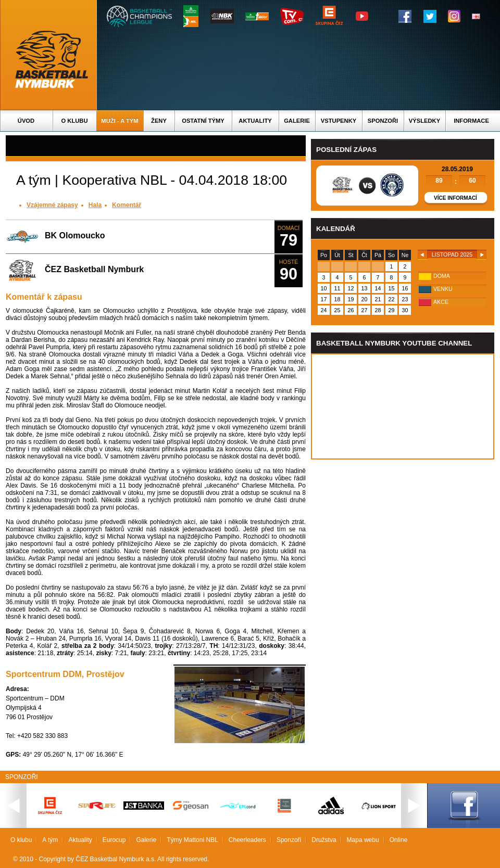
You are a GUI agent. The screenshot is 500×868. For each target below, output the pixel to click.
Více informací (455, 198)
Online (399, 840)
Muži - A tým (120, 121)
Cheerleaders (247, 840)
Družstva (324, 840)
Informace (471, 121)
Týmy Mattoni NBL (192, 840)
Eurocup (114, 840)
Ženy (159, 121)
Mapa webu (363, 840)
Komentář (127, 205)
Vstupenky (339, 121)
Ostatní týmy (203, 121)
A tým (50, 840)
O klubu (75, 121)
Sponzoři (383, 121)
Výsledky (424, 121)
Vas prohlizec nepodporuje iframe (403, 406)
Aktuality (255, 121)
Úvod (26, 121)
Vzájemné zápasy (52, 205)
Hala (95, 205)
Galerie (297, 121)
